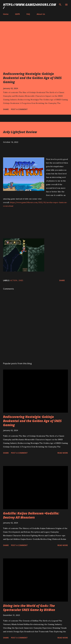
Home (6, 14)
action (14, 280)
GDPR (17, 14)
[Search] (60, 5)
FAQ (28, 14)
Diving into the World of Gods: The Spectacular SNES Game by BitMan (29, 608)
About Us (41, 14)
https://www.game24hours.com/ (30, 6)
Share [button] (6, 109)
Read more (63, 453)
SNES (21, 280)
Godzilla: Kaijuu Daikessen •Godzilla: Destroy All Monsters (31, 515)
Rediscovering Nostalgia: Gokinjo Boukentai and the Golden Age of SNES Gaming (32, 78)
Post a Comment (19, 109)
